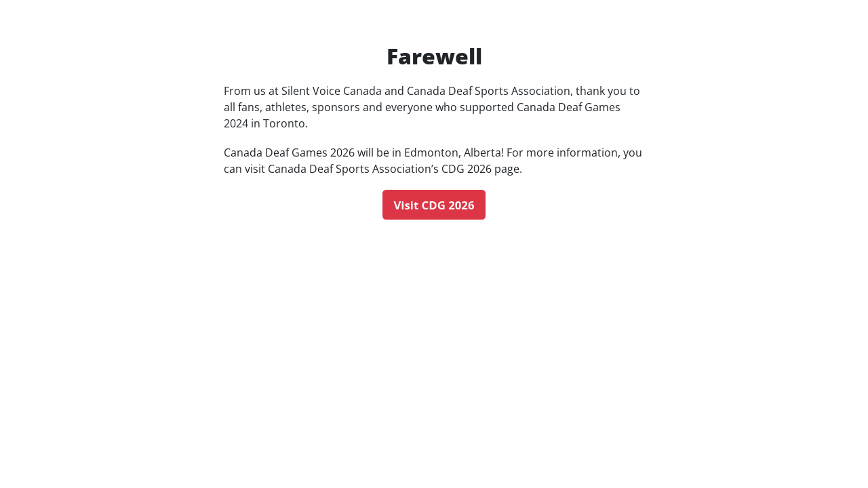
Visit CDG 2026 (434, 205)
